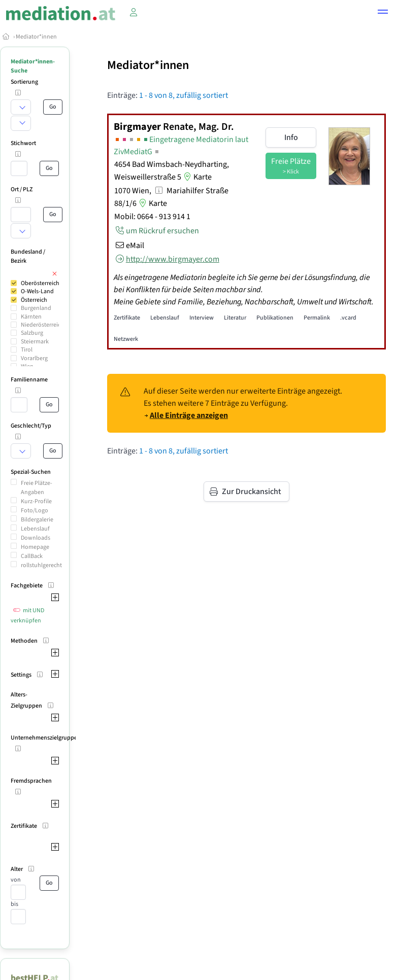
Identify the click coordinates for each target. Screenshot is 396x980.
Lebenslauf (35, 529)
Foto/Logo (35, 511)
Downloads (36, 538)
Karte (196, 177)
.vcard (348, 318)
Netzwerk (126, 339)
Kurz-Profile (36, 501)
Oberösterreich (40, 283)
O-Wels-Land (37, 291)
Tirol (27, 350)
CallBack (32, 556)
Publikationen (275, 318)
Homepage (35, 547)
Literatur (235, 318)
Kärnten (31, 317)
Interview (202, 318)
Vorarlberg (34, 358)
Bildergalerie (37, 520)
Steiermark (35, 342)
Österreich (34, 300)
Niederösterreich (42, 325)
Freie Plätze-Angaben (37, 488)
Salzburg (32, 333)
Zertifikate (127, 318)
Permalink (317, 318)
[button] (383, 13)
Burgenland (36, 308)
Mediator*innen (36, 37)
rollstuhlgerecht (41, 565)
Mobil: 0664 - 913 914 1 (152, 217)
